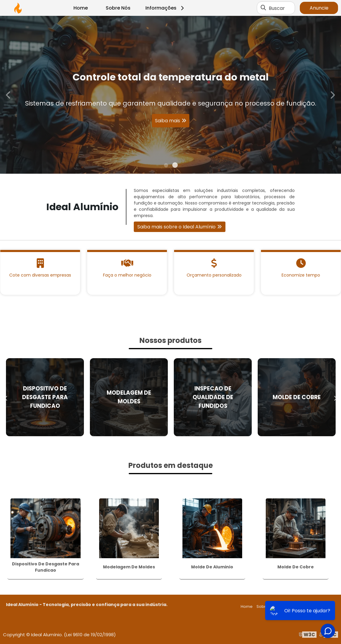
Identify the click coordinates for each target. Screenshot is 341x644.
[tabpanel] (170, 95)
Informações (166, 8)
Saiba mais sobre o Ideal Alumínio (176, 227)
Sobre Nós (118, 8)
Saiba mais (168, 121)
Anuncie (319, 8)
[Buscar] (263, 8)
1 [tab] (166, 166)
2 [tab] (175, 166)
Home (81, 8)
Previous (9, 95)
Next (332, 95)
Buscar (277, 8)
